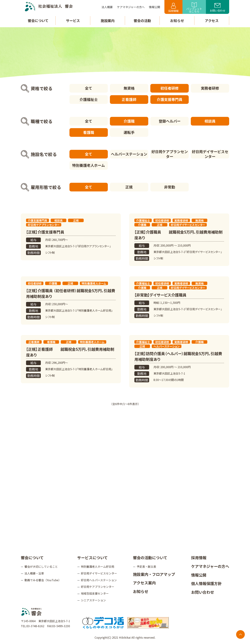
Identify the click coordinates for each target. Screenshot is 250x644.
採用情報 (173, 8)
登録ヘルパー (170, 121)
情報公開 (199, 575)
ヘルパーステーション (129, 154)
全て (89, 88)
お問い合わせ (218, 8)
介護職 (129, 121)
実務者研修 (210, 88)
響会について (32, 557)
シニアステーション (93, 600)
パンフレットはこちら (194, 8)
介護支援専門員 (170, 99)
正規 (129, 187)
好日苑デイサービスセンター (210, 154)
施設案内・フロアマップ (154, 574)
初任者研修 (170, 88)
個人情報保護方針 (206, 583)
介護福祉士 (89, 99)
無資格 (129, 88)
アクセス (212, 21)
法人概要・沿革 (34, 573)
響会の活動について (150, 557)
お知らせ (141, 591)
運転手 (129, 132)
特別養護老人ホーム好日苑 (98, 566)
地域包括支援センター (95, 593)
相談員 (210, 121)
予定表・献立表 (146, 566)
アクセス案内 (144, 583)
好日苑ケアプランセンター (170, 154)
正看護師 (129, 99)
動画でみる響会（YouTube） (43, 580)
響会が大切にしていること (41, 566)
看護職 (89, 132)
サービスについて (92, 557)
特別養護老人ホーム (89, 165)
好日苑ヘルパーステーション (99, 580)
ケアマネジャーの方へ (210, 566)
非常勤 (170, 187)
